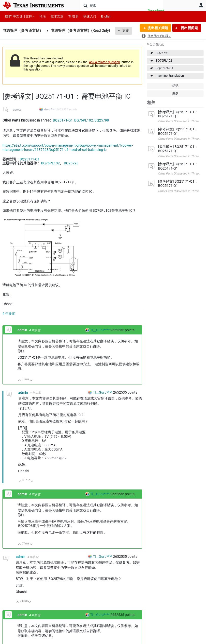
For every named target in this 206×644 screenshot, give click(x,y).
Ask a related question (104, 62)
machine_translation (170, 76)
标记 (175, 86)
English (106, 16)
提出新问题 (189, 28)
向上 (20, 381)
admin (17, 110)
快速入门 (90, 16)
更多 (126, 31)
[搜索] (122, 5)
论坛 (43, 16)
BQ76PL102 (164, 61)
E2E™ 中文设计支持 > (20, 16)
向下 (31, 381)
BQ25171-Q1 (164, 68)
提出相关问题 (158, 28)
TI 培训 (73, 16)
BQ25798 (162, 53)
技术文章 (57, 16)
